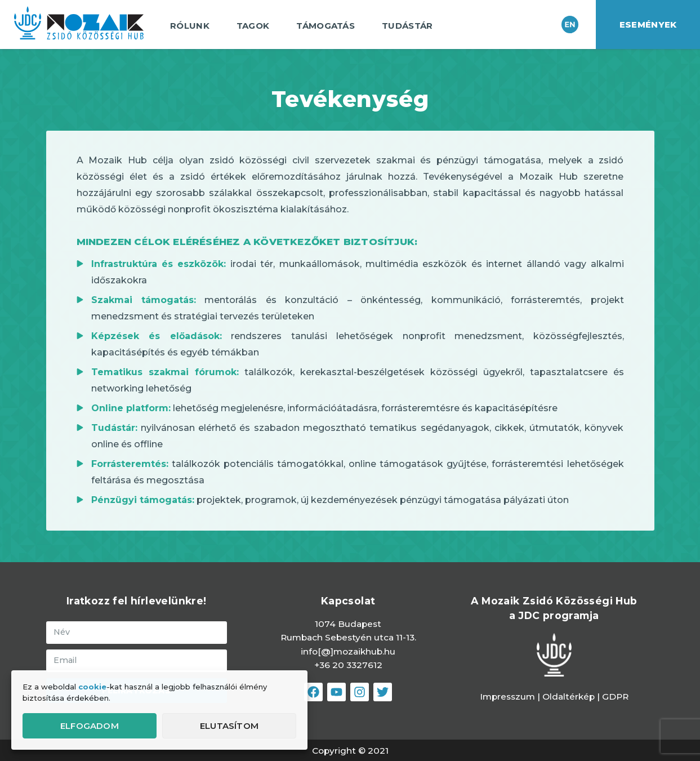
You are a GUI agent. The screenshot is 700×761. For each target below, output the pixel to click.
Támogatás (328, 26)
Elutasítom (229, 726)
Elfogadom (90, 726)
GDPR (615, 697)
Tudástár (410, 26)
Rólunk (193, 26)
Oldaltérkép (570, 697)
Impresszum (507, 697)
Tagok (256, 26)
